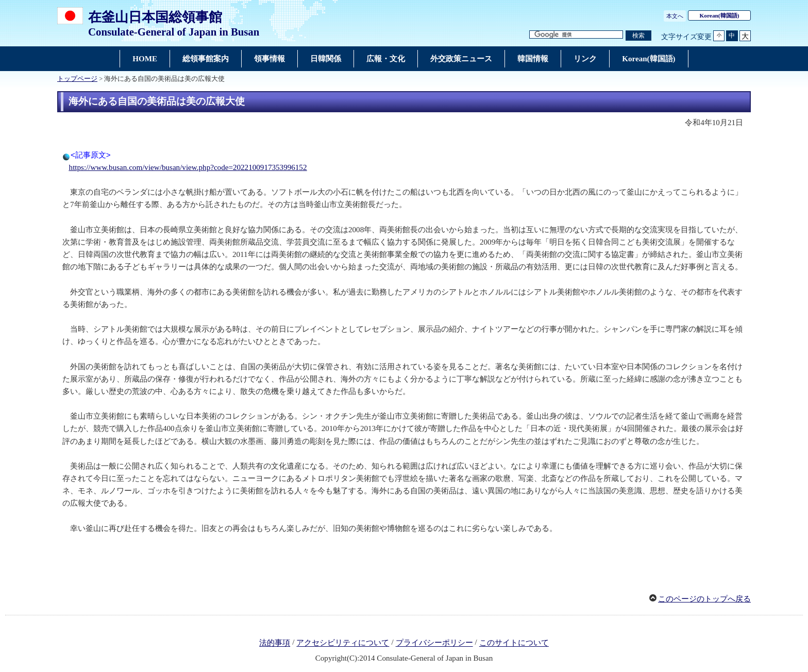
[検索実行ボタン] (638, 36)
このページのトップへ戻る (704, 599)
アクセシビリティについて (343, 643)
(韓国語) (720, 15)
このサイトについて (514, 643)
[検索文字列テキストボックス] (576, 35)
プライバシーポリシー (434, 643)
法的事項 (275, 643)
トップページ (77, 79)
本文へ (675, 16)
